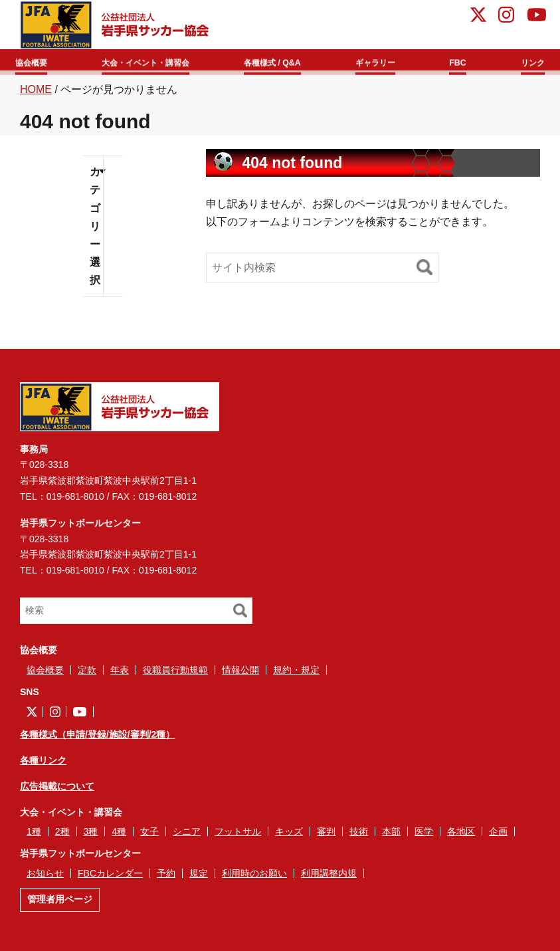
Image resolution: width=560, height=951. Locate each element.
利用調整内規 (329, 879)
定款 (87, 675)
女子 (149, 837)
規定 (199, 879)
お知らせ (45, 879)
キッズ (289, 837)
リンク (524, 61)
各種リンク (43, 766)
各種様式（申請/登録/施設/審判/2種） (97, 740)
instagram (506, 17)
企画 (498, 837)
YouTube (537, 17)
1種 (34, 837)
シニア (187, 837)
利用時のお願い (254, 879)
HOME (36, 94)
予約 (166, 879)
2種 (62, 837)
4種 (119, 837)
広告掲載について (57, 792)
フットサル (238, 837)
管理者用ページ (60, 904)
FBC (461, 61)
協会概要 (41, 61)
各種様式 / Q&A (289, 61)
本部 (391, 837)
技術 (359, 837)
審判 (326, 837)
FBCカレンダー (110, 879)
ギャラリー (388, 61)
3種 (91, 837)
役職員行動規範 (175, 675)
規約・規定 (296, 675)
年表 (120, 675)
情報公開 (240, 675)
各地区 (461, 837)
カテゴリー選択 (95, 231)
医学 (424, 837)
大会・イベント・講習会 (157, 61)
